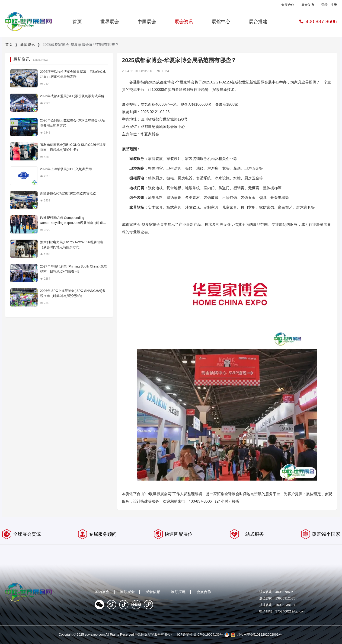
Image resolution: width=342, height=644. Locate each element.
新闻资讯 (28, 45)
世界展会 (110, 22)
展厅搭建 (178, 592)
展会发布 (308, 5)
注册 (334, 5)
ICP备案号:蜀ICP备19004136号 (200, 634)
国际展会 (127, 592)
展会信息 (153, 592)
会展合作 (288, 5)
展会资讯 (184, 22)
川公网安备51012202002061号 (259, 634)
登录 (324, 5)
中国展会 (147, 22)
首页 (77, 22)
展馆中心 (221, 22)
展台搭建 (258, 22)
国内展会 (102, 592)
